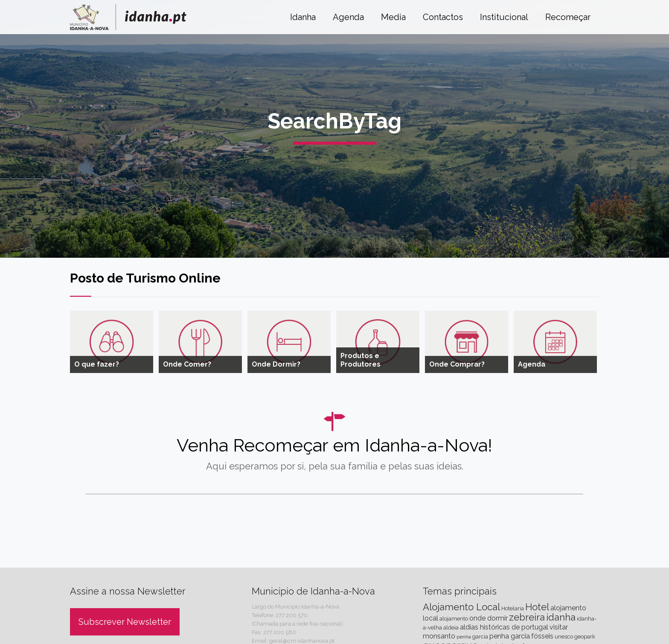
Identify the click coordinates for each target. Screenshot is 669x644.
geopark (585, 637)
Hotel (537, 607)
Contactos (443, 17)
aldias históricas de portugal (504, 627)
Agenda (348, 17)
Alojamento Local (461, 607)
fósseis (542, 636)
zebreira (527, 617)
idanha (561, 617)
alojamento (454, 619)
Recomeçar (568, 17)
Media (393, 17)
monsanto (439, 636)
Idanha (303, 17)
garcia (480, 637)
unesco (564, 637)
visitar (559, 627)
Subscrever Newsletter (125, 622)
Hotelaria (513, 608)
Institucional (504, 17)
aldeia (451, 628)
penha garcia (510, 636)
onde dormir (489, 618)
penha (464, 637)
